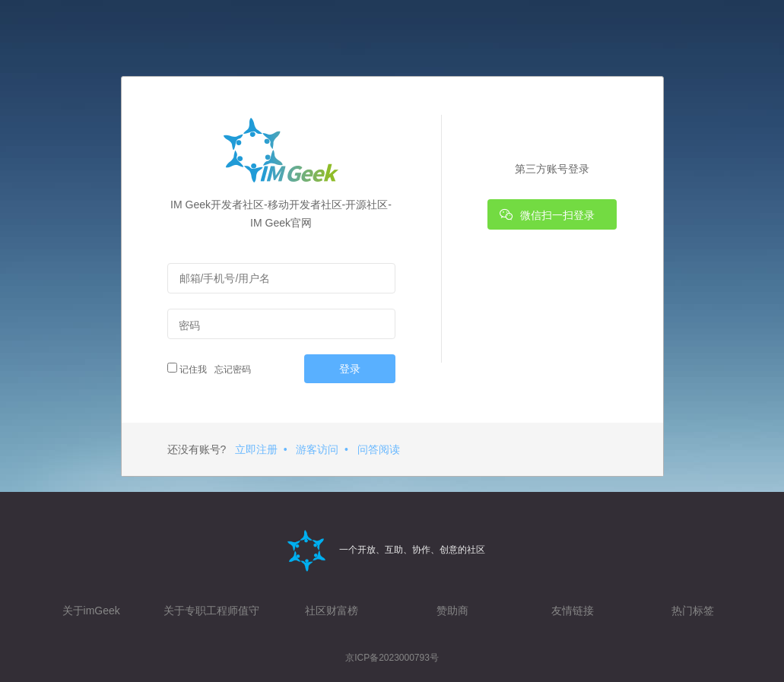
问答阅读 (379, 449)
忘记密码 (230, 370)
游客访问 (317, 449)
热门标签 (693, 611)
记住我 (187, 369)
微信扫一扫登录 (548, 214)
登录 (350, 369)
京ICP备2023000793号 (392, 658)
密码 (189, 325)
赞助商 (452, 611)
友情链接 (573, 611)
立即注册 (256, 449)
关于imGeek (91, 611)
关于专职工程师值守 (211, 611)
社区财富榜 (332, 611)
